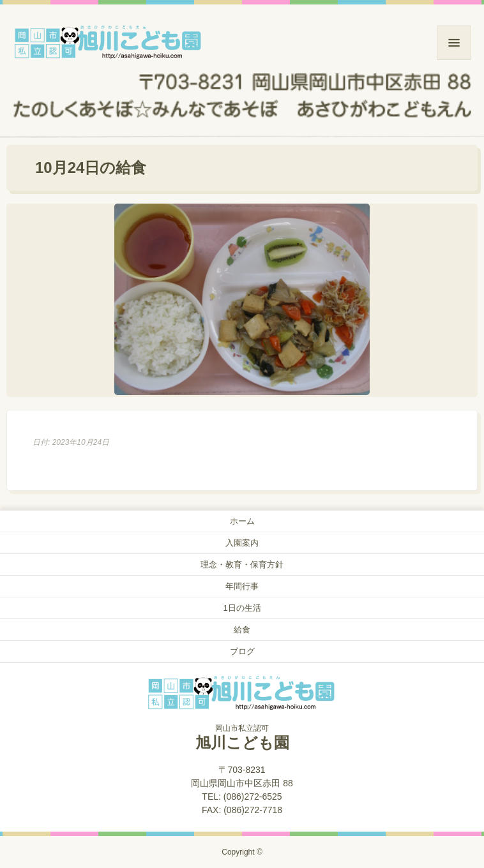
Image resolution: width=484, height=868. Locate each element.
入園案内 (242, 543)
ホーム (242, 521)
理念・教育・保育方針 (242, 565)
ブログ (242, 651)
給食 (242, 630)
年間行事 (242, 586)
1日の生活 (242, 608)
